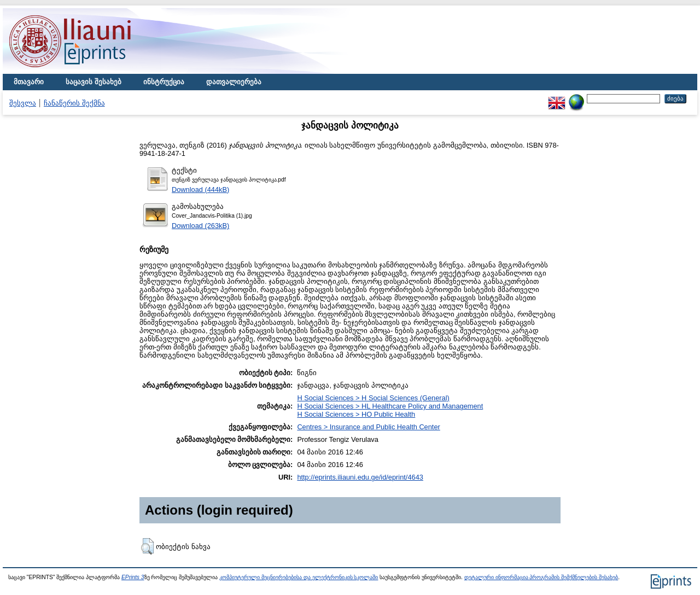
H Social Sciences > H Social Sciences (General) (373, 398)
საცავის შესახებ (94, 82)
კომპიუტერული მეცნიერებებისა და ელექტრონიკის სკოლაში (299, 577)
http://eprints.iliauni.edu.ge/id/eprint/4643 (360, 477)
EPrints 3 (133, 577)
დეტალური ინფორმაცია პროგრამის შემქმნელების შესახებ (541, 577)
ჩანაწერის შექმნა (74, 103)
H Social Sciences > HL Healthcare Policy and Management (390, 406)
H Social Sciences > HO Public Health (356, 414)
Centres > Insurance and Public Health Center (368, 427)
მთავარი (29, 82)
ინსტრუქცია (164, 82)
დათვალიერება (234, 82)
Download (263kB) (200, 226)
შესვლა (23, 103)
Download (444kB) (200, 189)
